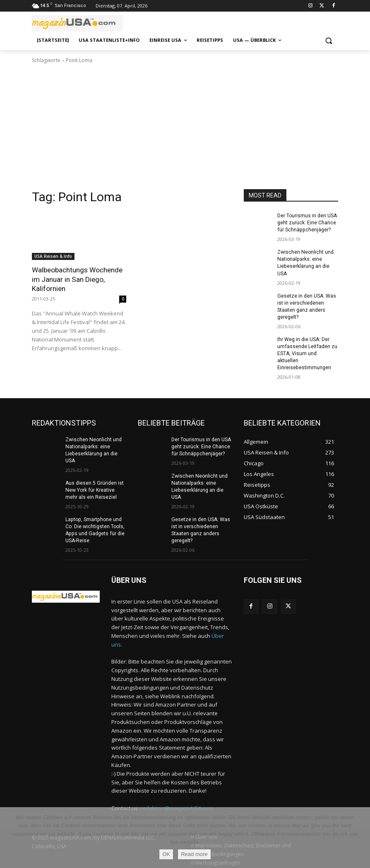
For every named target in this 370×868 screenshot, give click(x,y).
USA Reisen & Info (53, 256)
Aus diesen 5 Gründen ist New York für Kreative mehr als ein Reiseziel (94, 488)
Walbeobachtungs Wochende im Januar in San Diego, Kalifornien (77, 279)
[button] (328, 40)
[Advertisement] (185, 127)
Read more (194, 854)
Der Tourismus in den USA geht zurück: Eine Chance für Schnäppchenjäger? (307, 223)
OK (166, 854)
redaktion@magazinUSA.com (177, 805)
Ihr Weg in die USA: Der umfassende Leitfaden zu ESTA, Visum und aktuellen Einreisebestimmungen (307, 352)
